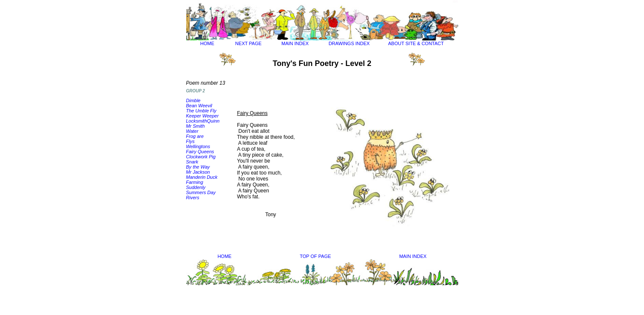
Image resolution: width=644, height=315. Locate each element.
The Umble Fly (201, 111)
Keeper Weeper (203, 116)
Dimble (193, 100)
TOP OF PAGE (315, 256)
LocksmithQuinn (203, 121)
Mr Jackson (198, 172)
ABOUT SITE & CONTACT (416, 43)
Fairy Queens (200, 152)
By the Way (198, 167)
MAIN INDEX (295, 43)
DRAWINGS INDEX (349, 43)
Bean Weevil (199, 106)
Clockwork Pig (201, 157)
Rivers (193, 198)
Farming (195, 182)
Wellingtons (198, 146)
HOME (207, 43)
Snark (192, 162)
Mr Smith (196, 126)
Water (192, 131)
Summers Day (201, 192)
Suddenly (196, 187)
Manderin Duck (202, 177)
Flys (190, 141)
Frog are (195, 136)
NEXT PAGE (248, 43)
